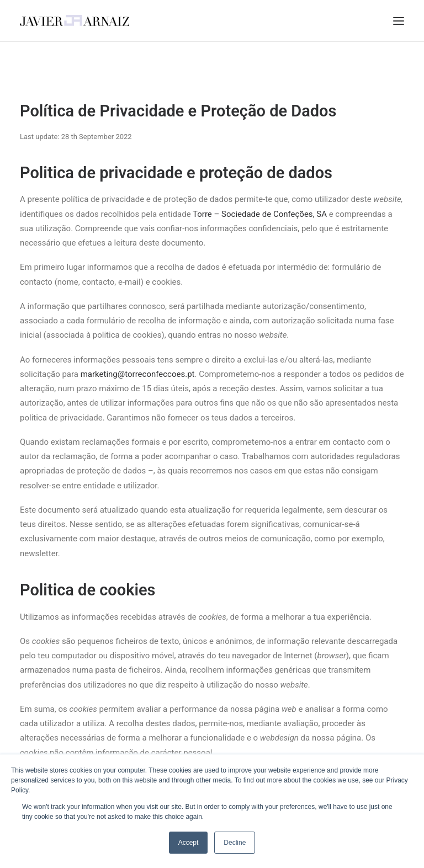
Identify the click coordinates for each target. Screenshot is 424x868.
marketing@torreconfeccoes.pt (138, 374)
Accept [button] (189, 843)
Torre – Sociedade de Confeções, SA (260, 214)
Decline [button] (235, 843)
